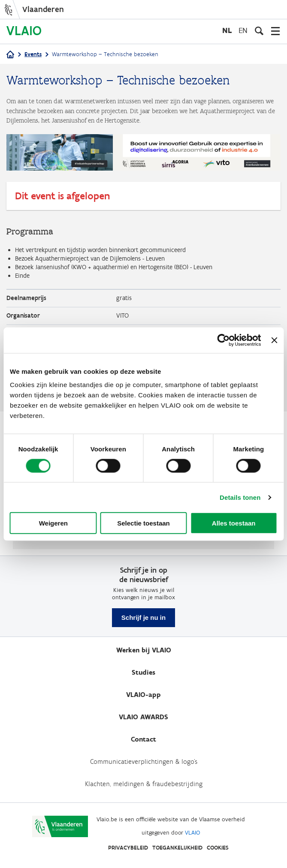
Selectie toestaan (143, 523)
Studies (143, 672)
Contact (143, 739)
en (243, 30)
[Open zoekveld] (259, 31)
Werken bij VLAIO (144, 650)
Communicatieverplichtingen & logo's (144, 761)
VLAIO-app (143, 695)
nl (227, 30)
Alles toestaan (234, 523)
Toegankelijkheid (177, 848)
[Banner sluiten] (274, 340)
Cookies (218, 848)
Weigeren (53, 523)
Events (33, 54)
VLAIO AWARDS (143, 717)
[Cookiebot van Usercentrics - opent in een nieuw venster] (224, 340)
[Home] (10, 55)
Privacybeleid (128, 848)
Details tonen (240, 497)
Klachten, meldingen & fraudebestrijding (144, 784)
